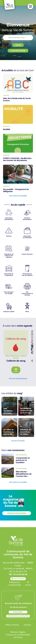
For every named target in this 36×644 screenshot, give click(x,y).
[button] (30, 6)
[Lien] (18, 45)
